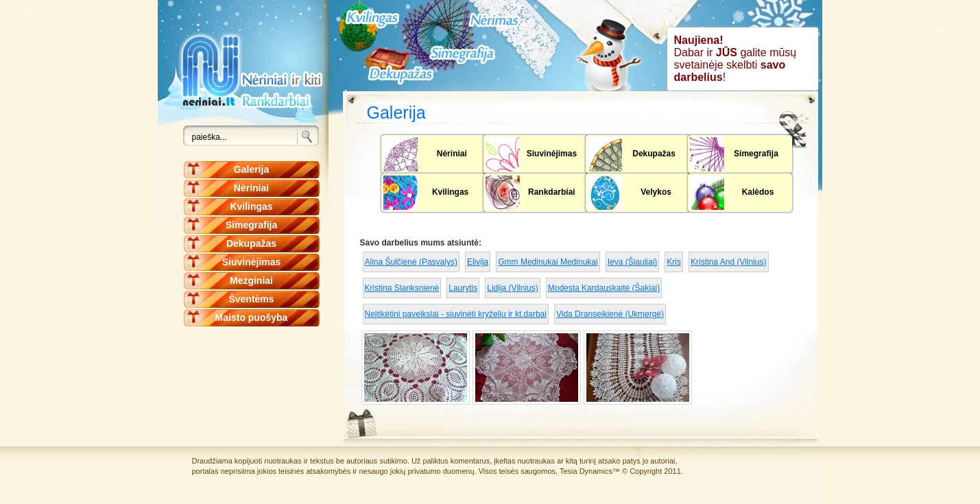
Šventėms (251, 299)
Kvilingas (251, 206)
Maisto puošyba (252, 317)
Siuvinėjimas (252, 262)
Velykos (656, 192)
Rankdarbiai (552, 192)
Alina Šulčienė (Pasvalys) (411, 262)
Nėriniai (251, 188)
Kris (674, 262)
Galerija (251, 169)
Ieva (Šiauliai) (633, 262)
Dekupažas (251, 243)
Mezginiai (251, 280)
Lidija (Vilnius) (512, 288)
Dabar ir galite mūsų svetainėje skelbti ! (736, 59)
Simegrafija (251, 225)
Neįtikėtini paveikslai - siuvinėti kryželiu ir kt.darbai (456, 314)
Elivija (478, 262)
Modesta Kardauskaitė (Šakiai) (604, 288)
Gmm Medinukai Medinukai (548, 262)
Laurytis (463, 288)
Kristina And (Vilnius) (729, 262)
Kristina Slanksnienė (402, 288)
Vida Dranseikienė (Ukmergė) (610, 314)
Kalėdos (758, 192)
